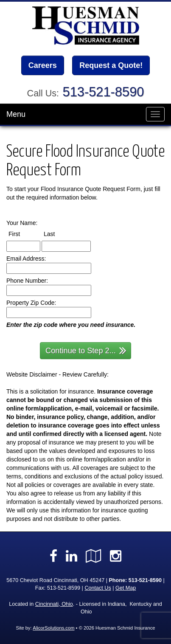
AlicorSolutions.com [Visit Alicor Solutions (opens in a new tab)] (53, 628)
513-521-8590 (104, 92)
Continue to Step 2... (86, 350)
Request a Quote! (111, 65)
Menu (16, 114)
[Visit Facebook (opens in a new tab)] (53, 556)
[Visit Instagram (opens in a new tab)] (116, 556)
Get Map (126, 588)
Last (57, 233)
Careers (43, 65)
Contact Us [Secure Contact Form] (98, 588)
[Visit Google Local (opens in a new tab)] (94, 556)
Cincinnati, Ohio (54, 604)
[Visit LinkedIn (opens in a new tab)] (71, 556)
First (22, 233)
